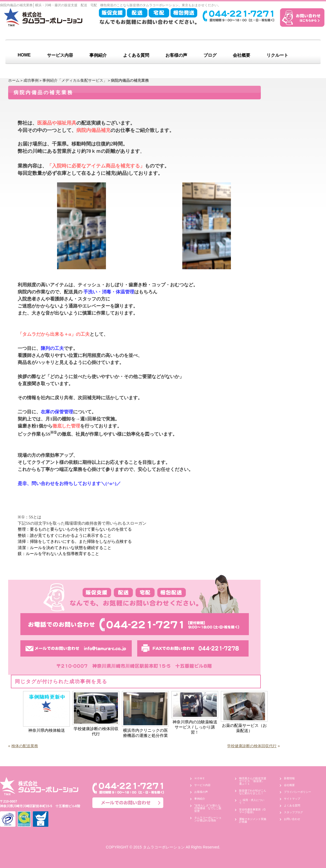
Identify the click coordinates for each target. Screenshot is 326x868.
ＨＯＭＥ (200, 778)
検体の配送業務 (25, 746)
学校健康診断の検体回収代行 (96, 731)
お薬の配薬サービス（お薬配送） (244, 728)
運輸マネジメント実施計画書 (253, 820)
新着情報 (289, 778)
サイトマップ (292, 799)
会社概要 (242, 55)
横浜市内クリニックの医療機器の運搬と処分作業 (145, 733)
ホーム (14, 80)
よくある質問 (136, 55)
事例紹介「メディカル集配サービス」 (75, 80)
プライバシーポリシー (297, 792)
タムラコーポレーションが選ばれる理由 (208, 819)
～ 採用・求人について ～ (252, 801)
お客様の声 (176, 55)
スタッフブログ (293, 812)
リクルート (277, 55)
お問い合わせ (292, 819)
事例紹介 (98, 55)
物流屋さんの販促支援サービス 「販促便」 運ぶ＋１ (253, 781)
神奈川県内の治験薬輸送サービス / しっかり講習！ (195, 727)
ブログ (210, 55)
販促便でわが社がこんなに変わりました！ (253, 792)
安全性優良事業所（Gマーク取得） (252, 811)
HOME (24, 55)
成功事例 (31, 80)
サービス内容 (60, 55)
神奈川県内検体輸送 (47, 730)
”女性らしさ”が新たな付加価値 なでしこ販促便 (208, 808)
